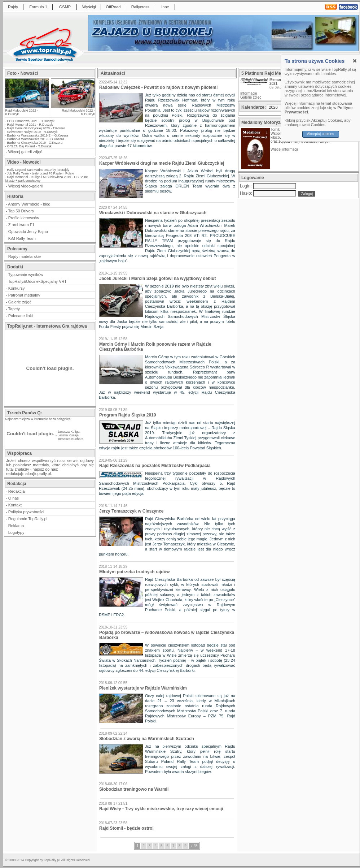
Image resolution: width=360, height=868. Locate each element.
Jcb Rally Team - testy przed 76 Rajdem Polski (41, 173)
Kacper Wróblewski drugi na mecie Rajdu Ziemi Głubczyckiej (162, 163)
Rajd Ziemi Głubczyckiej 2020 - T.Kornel (36, 128)
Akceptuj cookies (321, 134)
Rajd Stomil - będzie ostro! (126, 828)
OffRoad (113, 7)
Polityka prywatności (26, 512)
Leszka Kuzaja (68, 435)
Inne (165, 7)
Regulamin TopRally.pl (28, 519)
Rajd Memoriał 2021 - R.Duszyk (30, 125)
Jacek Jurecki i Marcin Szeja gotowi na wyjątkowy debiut (157, 278)
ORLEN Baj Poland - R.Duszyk (30, 146)
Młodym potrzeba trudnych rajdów (134, 572)
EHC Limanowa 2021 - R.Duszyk (31, 121)
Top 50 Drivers (21, 211)
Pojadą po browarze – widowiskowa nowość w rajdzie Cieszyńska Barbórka (167, 635)
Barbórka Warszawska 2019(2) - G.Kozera (38, 135)
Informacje (249, 93)
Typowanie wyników (26, 275)
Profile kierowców (24, 218)
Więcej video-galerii (25, 186)
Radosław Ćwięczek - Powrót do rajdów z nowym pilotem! (159, 87)
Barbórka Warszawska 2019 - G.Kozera (36, 139)
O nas (14, 498)
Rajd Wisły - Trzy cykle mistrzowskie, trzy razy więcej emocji (161, 809)
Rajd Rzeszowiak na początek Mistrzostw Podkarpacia (155, 466)
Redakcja (17, 491)
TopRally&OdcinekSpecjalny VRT (38, 281)
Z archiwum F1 (21, 225)
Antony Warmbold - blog (29, 204)
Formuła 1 (38, 7)
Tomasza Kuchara (70, 439)
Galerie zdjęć (20, 302)
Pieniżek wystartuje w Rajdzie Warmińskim (143, 688)
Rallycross (141, 7)
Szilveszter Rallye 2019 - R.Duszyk (32, 132)
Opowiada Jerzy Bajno (28, 232)
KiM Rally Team (22, 238)
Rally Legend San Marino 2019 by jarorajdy (38, 170)
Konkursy (17, 288)
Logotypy (16, 532)
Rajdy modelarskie (25, 256)
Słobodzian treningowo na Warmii (134, 789)
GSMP (65, 7)
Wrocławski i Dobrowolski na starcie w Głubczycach (153, 213)
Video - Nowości (24, 162)
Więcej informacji (285, 149)
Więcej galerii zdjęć (25, 152)
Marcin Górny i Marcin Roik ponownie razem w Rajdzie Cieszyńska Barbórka (155, 347)
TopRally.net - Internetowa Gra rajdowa (47, 326)
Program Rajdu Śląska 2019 (128, 415)
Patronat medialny (24, 295)
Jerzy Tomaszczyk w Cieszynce (131, 511)
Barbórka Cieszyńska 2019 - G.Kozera (35, 143)
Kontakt (15, 505)
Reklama (16, 526)
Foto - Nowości (23, 73)
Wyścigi (89, 7)
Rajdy (13, 7)
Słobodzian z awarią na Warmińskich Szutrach (147, 739)
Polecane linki (21, 316)
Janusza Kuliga (69, 432)
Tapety (14, 309)
